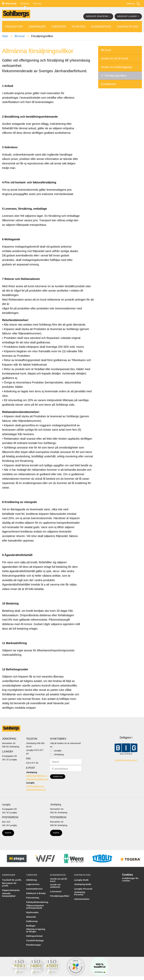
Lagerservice (33, 884)
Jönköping (59, 754)
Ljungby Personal (83, 889)
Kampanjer (37, 27)
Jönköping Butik (83, 884)
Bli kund (25, 4)
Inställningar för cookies (130, 879)
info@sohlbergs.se (35, 786)
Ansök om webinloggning (116, 67)
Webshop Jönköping (97, 16)
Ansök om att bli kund (58, 880)
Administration (82, 899)
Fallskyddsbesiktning (37, 902)
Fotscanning (33, 898)
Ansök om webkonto (55, 886)
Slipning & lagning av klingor (36, 930)
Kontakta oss (128, 27)
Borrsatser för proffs (9, 884)
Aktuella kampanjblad (9, 895)
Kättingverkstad (34, 936)
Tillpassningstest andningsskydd (35, 907)
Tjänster (59, 27)
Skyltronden (32, 912)
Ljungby (58, 750)
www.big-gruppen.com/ (126, 760)
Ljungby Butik (81, 880)
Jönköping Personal (80, 893)
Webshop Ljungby (127, 16)
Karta (8, 833)
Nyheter (78, 27)
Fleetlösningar (34, 945)
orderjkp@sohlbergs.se (37, 779)
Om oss (37, 4)
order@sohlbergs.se (36, 790)
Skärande (31, 917)
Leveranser (56, 891)
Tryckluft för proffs (12, 880)
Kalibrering (32, 921)
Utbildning (31, 880)
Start (5, 36)
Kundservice (101, 27)
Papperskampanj (11, 890)
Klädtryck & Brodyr (36, 893)
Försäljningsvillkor (116, 76)
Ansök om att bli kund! (115, 58)
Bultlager (31, 926)
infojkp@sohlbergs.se (36, 776)
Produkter (14, 27)
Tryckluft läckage (35, 940)
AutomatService (34, 889)
